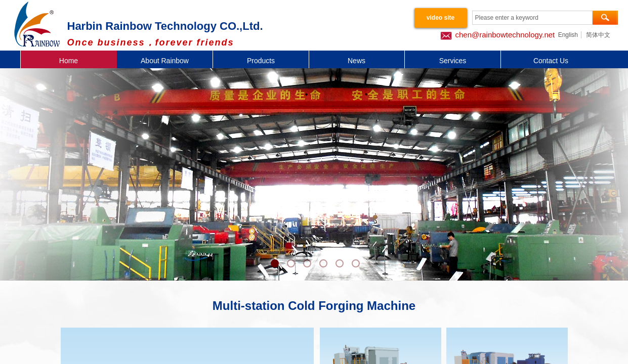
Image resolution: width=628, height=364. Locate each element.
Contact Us (551, 61)
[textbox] (532, 18)
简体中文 (598, 35)
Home (69, 61)
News (357, 61)
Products (261, 61)
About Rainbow (165, 61)
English (568, 35)
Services (453, 61)
